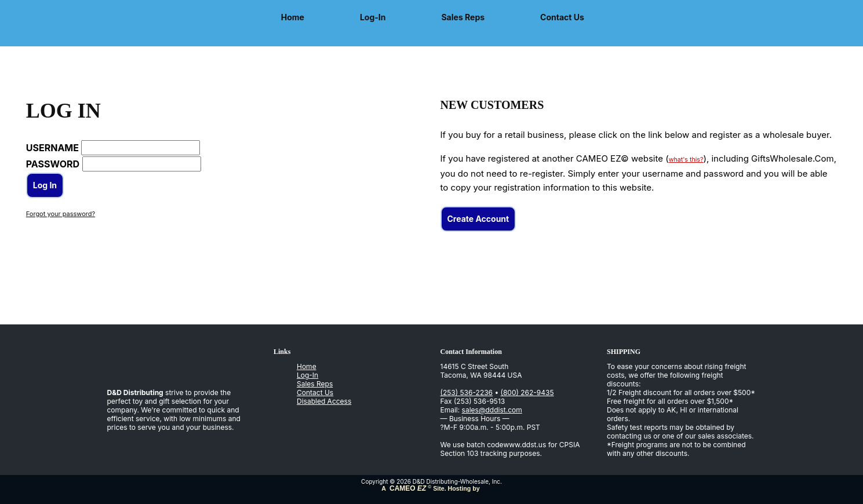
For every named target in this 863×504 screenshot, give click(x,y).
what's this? (686, 160)
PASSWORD (53, 164)
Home (293, 17)
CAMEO (407, 488)
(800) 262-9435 (527, 392)
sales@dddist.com (492, 410)
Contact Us (562, 17)
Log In (45, 185)
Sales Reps (463, 17)
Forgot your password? (61, 214)
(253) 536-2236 (467, 392)
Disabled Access (324, 401)
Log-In (373, 17)
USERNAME (52, 148)
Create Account (478, 219)
